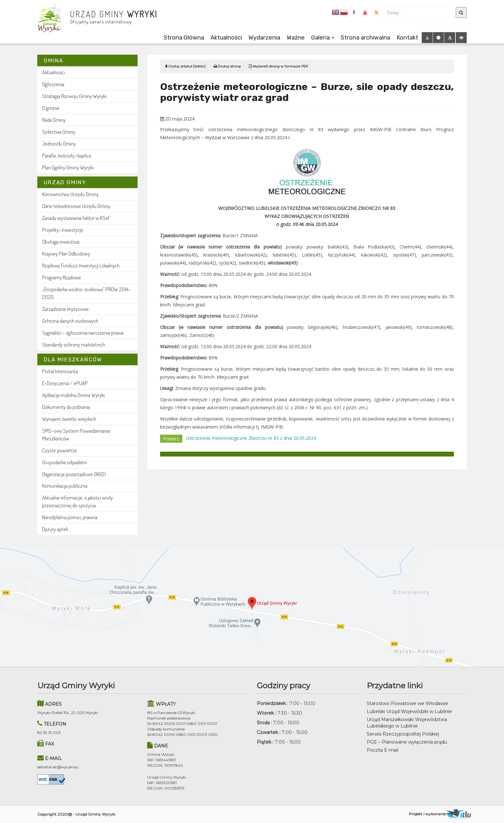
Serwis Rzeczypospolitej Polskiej (403, 734)
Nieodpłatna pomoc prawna (70, 517)
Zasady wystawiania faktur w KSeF (76, 218)
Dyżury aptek (55, 529)
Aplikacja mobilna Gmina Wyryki (73, 395)
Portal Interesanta (60, 371)
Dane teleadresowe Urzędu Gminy (76, 206)
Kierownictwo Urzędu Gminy (70, 194)
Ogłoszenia (53, 84)
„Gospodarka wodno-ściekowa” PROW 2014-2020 (86, 293)
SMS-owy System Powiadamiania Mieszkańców (76, 434)
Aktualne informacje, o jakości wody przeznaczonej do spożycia (77, 501)
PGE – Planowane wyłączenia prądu (407, 742)
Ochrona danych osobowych (70, 321)
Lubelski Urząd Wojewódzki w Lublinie (409, 711)
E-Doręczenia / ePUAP (65, 383)
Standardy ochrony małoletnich (74, 344)
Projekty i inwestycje (63, 230)
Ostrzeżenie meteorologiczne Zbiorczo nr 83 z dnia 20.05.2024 (251, 438)
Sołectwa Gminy (59, 132)
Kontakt (407, 38)
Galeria (323, 38)
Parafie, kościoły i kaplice (67, 155)
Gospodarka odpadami (64, 462)
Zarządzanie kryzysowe (65, 309)
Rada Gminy (54, 120)
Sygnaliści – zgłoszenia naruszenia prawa (83, 333)
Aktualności (226, 38)
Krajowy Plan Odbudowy (66, 253)
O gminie (51, 108)
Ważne (296, 38)
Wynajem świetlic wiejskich (69, 419)
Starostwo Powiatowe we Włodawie (407, 703)
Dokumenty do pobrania (66, 407)
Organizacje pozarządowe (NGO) (74, 474)
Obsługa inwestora (61, 242)
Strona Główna (184, 38)
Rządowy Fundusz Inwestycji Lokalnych (81, 265)
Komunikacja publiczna (65, 486)
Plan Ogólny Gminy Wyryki (68, 167)
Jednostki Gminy (59, 144)
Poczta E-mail (382, 750)
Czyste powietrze (60, 450)
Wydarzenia (264, 38)
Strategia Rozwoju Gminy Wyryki (74, 96)
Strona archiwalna (365, 38)
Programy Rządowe (62, 277)
